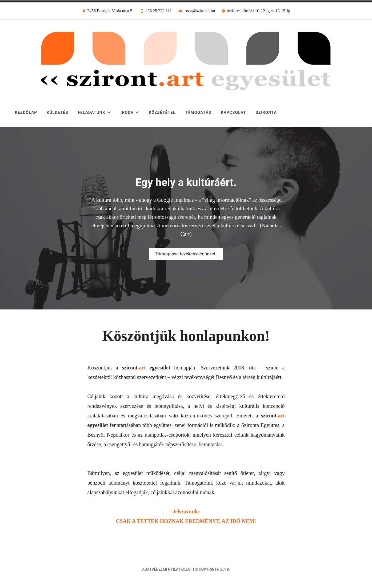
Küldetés (57, 112)
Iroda (130, 112)
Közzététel (162, 112)
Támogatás (198, 112)
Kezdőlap (26, 112)
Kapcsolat (233, 112)
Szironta (266, 112)
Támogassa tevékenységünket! (186, 254)
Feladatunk (94, 112)
